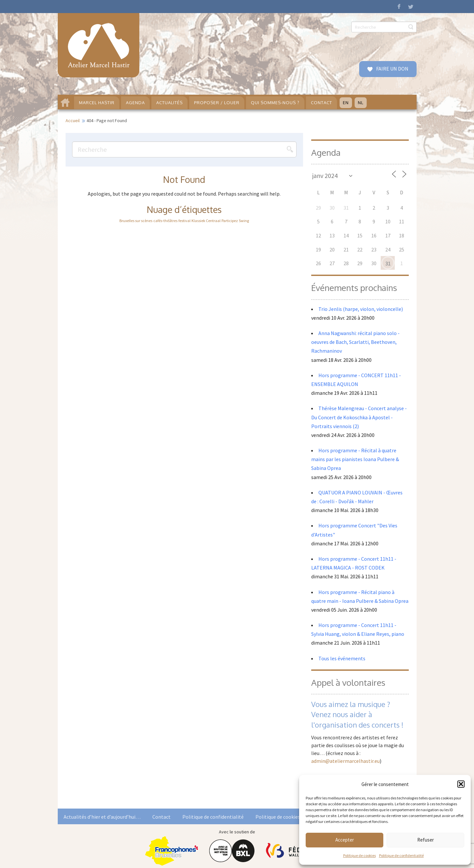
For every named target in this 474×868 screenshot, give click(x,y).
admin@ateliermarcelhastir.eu (345, 761)
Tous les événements (342, 658)
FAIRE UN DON (392, 69)
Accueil (73, 121)
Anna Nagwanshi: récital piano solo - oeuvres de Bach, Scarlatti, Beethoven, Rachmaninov (355, 342)
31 (388, 264)
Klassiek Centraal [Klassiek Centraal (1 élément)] (206, 221)
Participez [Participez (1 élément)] (230, 221)
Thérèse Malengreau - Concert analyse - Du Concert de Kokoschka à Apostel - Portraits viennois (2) (359, 417)
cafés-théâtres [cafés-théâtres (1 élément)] (165, 221)
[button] (461, 784)
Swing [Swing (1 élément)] (244, 221)
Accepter (345, 840)
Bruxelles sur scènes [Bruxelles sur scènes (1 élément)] (136, 221)
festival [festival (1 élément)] (184, 221)
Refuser (426, 840)
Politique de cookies (359, 855)
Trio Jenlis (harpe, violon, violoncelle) (361, 309)
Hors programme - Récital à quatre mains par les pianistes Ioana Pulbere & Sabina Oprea (355, 459)
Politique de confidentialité (401, 855)
